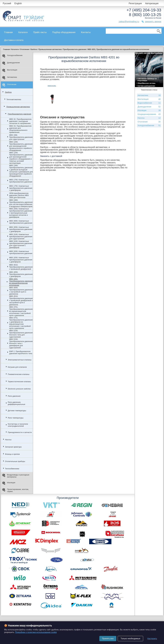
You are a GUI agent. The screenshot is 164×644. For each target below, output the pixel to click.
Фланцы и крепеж (12, 454)
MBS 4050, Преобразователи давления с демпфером (21, 274)
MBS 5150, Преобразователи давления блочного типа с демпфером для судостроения (21, 343)
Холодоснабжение (12, 56)
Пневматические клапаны (19, 374)
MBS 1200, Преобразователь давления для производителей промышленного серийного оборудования (21, 146)
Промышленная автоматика (18, 107)
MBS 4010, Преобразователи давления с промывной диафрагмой (21, 267)
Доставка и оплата (14, 40)
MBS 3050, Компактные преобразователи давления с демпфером (21, 229)
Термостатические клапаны (19, 382)
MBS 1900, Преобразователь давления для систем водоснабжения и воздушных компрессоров (21, 203)
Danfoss (8, 92)
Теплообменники (12, 469)
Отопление (9, 85)
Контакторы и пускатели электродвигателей (18, 425)
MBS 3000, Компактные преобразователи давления (21, 222)
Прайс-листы (40, 32)
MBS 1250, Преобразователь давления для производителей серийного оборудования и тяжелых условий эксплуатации (21, 158)
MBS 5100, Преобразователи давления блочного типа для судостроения (21, 334)
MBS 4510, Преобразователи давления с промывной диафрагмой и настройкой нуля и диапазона (21, 300)
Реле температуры (16, 418)
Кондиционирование (149, 114)
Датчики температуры (17, 411)
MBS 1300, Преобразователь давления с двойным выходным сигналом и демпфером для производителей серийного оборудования (21, 171)
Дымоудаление (11, 63)
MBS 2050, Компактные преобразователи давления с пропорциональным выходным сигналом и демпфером (21, 213)
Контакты (86, 32)
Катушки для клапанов (17, 367)
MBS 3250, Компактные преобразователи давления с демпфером (21, 260)
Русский (7, 3)
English (18, 3)
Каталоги (23, 32)
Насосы (8, 440)
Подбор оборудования (64, 32)
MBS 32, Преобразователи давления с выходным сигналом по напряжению (20, 121)
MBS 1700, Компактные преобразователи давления (21, 181)
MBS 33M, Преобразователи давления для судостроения (21, 137)
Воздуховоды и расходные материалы (16, 476)
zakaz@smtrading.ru (129, 22)
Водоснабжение (149, 103)
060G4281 (52, 86)
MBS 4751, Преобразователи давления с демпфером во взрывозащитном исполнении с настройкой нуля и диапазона (21, 323)
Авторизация (152, 3)
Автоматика (10, 78)
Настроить (152, 639)
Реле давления (14, 396)
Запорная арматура (13, 447)
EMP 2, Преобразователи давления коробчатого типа (21, 352)
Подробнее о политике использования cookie (36, 632)
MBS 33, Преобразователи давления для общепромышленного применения (20, 129)
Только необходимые (130, 639)
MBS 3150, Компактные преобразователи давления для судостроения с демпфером (21, 244)
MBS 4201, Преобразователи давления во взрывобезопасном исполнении (21, 282)
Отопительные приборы (15, 461)
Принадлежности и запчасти (20, 432)
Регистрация (135, 3)
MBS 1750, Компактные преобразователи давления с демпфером (21, 188)
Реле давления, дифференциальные (16, 403)
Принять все (108, 639)
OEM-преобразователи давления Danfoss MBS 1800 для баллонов (19, 195)
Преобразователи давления (19, 114)
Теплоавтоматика (14, 99)
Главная (8, 32)
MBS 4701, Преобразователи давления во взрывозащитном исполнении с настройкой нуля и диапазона (21, 311)
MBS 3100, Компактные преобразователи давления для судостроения (21, 237)
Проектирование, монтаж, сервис (16, 490)
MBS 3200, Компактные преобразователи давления (21, 252)
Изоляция (9, 483)
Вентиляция (10, 70)
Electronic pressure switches (19, 389)
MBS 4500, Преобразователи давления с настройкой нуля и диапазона (21, 291)
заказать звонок (153, 22)
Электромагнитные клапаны (20, 360)
